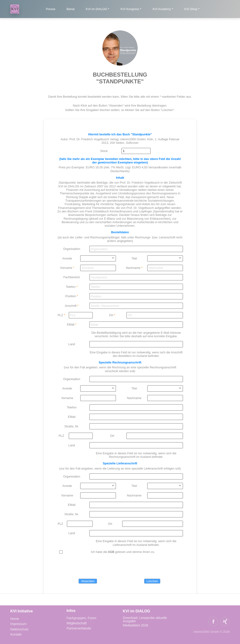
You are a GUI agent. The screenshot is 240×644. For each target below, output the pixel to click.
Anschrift (71, 306)
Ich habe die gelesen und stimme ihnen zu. (123, 552)
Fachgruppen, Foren (81, 618)
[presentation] (93, 566)
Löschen (152, 581)
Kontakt (16, 634)
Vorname (66, 268)
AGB (111, 552)
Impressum (18, 624)
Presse (51, 9)
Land (72, 344)
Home (15, 619)
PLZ (60, 315)
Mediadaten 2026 (136, 625)
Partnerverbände (79, 628)
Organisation (72, 249)
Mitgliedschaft (77, 623)
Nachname (133, 268)
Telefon (71, 287)
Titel (134, 258)
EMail (71, 324)
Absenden (88, 581)
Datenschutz (19, 629)
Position (71, 296)
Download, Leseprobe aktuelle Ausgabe (145, 619)
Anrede (67, 258)
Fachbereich (72, 277)
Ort (111, 315)
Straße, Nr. (72, 426)
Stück (104, 151)
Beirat (71, 9)
